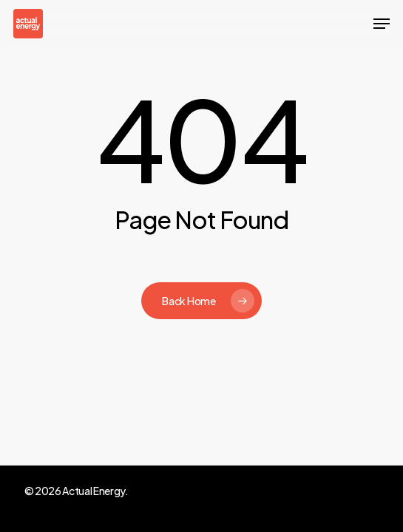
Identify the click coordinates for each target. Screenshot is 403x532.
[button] (382, 24)
